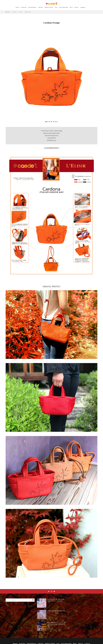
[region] (51, 76)
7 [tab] (57, 122)
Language (83, 7)
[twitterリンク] (49, 591)
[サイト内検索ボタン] (33, 600)
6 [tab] (55, 122)
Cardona (20, 12)
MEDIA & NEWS (49, 7)
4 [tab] (52, 122)
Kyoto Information (63, 7)
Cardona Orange (28, 12)
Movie (71, 7)
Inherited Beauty (32, 7)
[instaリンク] (51, 591)
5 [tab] (53, 122)
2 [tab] (48, 122)
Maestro (18, 7)
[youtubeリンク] (54, 591)
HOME (8, 12)
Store (56, 7)
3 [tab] (50, 122)
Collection (40, 7)
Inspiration (24, 7)
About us (76, 7)
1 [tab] (46, 122)
